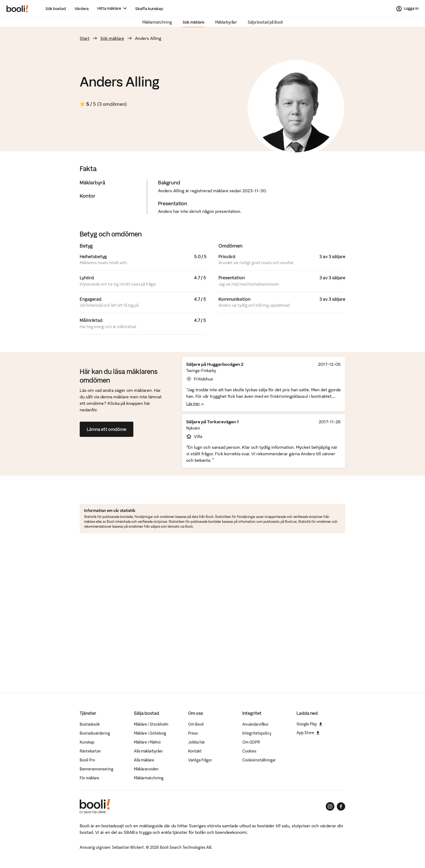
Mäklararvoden (146, 769)
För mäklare (89, 778)
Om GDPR (251, 742)
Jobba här (197, 742)
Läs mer (195, 404)
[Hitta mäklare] (112, 9)
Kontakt (195, 751)
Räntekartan (90, 751)
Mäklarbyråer (226, 22)
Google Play (309, 724)
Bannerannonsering (96, 769)
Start (85, 38)
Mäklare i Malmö (147, 742)
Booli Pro (87, 760)
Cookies (249, 751)
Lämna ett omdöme (107, 429)
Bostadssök (90, 724)
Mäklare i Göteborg (150, 733)
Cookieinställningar (259, 760)
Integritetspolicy (257, 733)
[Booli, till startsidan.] (17, 9)
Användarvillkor (255, 724)
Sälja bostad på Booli (265, 22)
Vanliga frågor (200, 760)
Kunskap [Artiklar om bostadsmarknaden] (87, 742)
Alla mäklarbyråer (148, 751)
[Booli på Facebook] (341, 806)
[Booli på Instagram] (330, 806)
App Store (308, 733)
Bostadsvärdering (95, 733)
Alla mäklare (144, 760)
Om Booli (196, 724)
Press (193, 733)
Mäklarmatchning (157, 22)
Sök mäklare (194, 22)
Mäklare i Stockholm (151, 724)
